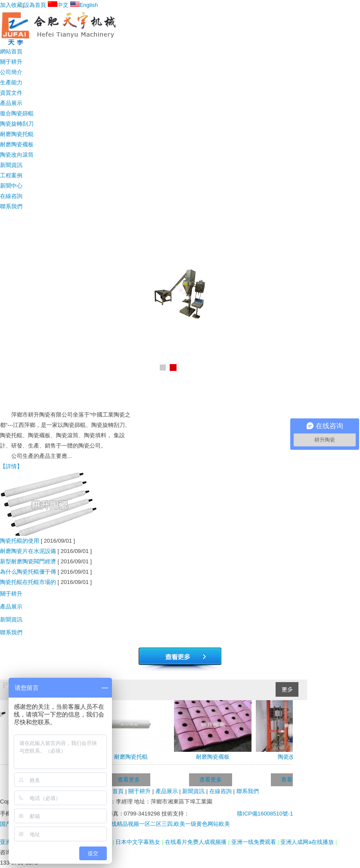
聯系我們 (11, 206)
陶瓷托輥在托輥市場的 (28, 582)
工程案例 (11, 175)
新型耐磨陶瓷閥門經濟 (28, 561)
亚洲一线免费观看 (254, 842)
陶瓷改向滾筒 (17, 155)
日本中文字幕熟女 (139, 842)
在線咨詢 (11, 196)
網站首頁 (11, 51)
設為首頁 (35, 5)
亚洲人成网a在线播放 (308, 842)
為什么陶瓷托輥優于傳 (28, 572)
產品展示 (11, 103)
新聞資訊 (11, 165)
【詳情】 (11, 466)
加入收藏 (11, 5)
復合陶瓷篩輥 (17, 113)
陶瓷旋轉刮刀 (17, 124)
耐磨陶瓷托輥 (17, 134)
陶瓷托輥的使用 (20, 541)
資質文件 (11, 93)
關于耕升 (11, 62)
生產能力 (11, 82)
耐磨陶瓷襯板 (17, 144)
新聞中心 (11, 186)
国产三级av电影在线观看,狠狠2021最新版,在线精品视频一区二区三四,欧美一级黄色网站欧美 (115, 824)
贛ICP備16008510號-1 (263, 814)
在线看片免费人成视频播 (197, 842)
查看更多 (130, 780)
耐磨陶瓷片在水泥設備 (28, 551)
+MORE (344, 484)
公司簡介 (11, 72)
